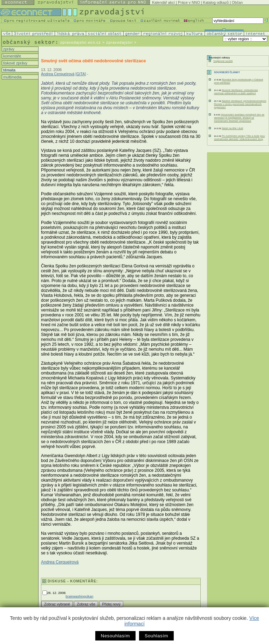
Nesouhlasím (115, 636)
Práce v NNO (189, 2)
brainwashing (75, 596)
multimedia (12, 77)
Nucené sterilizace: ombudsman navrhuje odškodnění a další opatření (236, 92)
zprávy (8, 49)
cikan (89, 596)
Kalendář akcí (163, 2)
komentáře (12, 56)
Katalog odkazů (216, 2)
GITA (81, 74)
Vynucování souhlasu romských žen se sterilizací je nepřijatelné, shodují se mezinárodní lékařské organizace (239, 118)
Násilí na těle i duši (232, 128)
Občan (237, 2)
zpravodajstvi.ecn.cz (81, 42)
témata (9, 70)
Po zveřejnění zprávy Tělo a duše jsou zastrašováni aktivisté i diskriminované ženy (239, 138)
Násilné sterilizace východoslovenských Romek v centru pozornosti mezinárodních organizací (240, 104)
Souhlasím (156, 636)
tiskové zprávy (15, 63)
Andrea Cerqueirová (58, 74)
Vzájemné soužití (223, 61)
